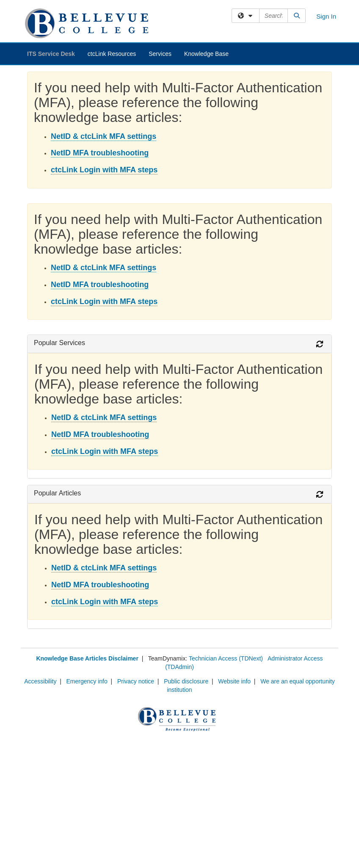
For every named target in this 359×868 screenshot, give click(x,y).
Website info (234, 681)
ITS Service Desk (51, 54)
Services (160, 54)
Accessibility (40, 681)
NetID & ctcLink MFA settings (104, 136)
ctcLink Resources (112, 54)
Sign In (326, 16)
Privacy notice (136, 681)
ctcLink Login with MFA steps (104, 170)
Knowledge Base (206, 54)
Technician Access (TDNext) (226, 658)
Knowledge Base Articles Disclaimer (87, 658)
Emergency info (87, 681)
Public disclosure (186, 681)
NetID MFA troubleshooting (100, 153)
